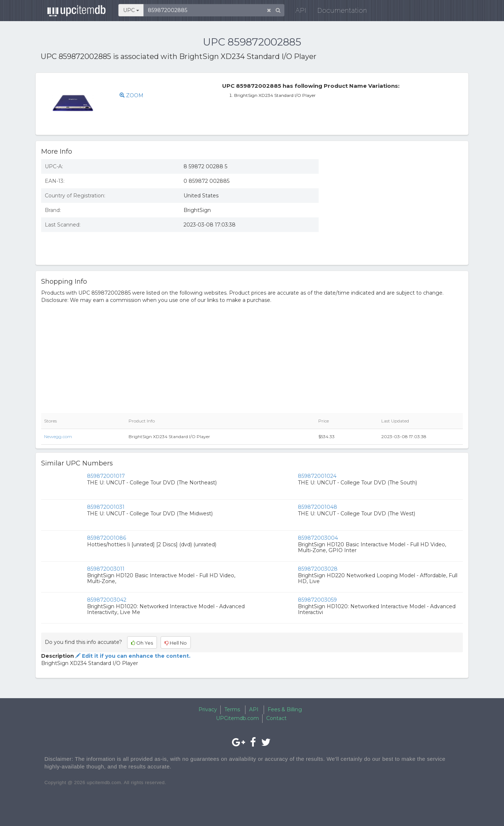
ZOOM (131, 95)
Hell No (176, 643)
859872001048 (318, 507)
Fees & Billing (285, 709)
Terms (232, 709)
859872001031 (106, 507)
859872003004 (318, 538)
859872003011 (106, 569)
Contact (276, 718)
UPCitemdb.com (237, 718)
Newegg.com (58, 436)
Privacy (208, 709)
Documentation (341, 11)
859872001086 (107, 538)
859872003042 (107, 600)
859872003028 (318, 569)
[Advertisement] (396, 206)
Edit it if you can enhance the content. (132, 656)
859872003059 (317, 600)
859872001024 (317, 476)
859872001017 (106, 476)
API (300, 11)
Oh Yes (142, 643)
